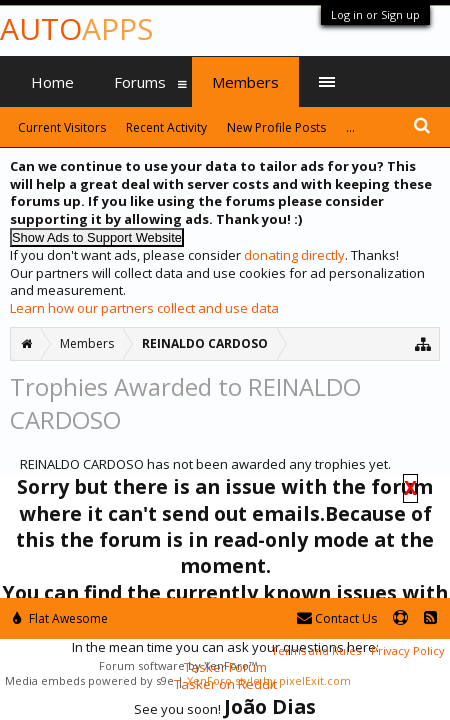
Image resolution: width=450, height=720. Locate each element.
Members (245, 82)
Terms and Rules (316, 650)
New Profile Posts (276, 127)
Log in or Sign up (375, 14)
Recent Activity (166, 127)
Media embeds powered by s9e (89, 680)
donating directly (294, 255)
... (350, 127)
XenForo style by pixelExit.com (269, 680)
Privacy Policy (408, 650)
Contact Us (337, 618)
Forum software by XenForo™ (178, 665)
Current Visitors (62, 127)
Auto (76, 28)
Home (52, 82)
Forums (140, 82)
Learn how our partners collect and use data (144, 308)
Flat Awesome (60, 618)
